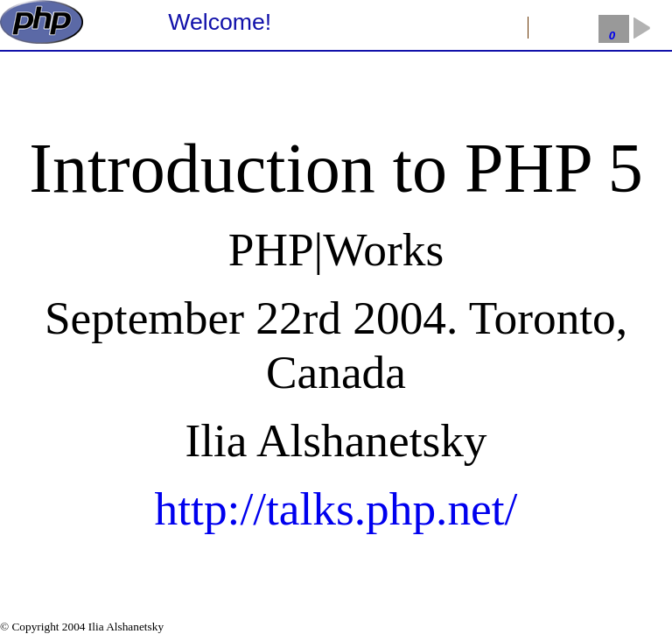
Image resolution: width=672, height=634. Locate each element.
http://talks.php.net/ (336, 509)
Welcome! (220, 22)
